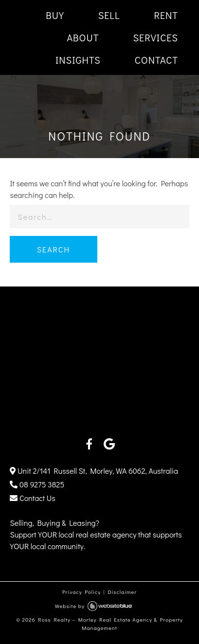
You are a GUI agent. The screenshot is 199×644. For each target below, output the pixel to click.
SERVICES (155, 37)
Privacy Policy (81, 592)
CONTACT (156, 60)
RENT (166, 15)
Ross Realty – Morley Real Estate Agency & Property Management (110, 624)
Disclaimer (122, 592)
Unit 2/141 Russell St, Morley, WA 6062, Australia (94, 471)
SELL (109, 15)
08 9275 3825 (37, 484)
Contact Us (32, 498)
